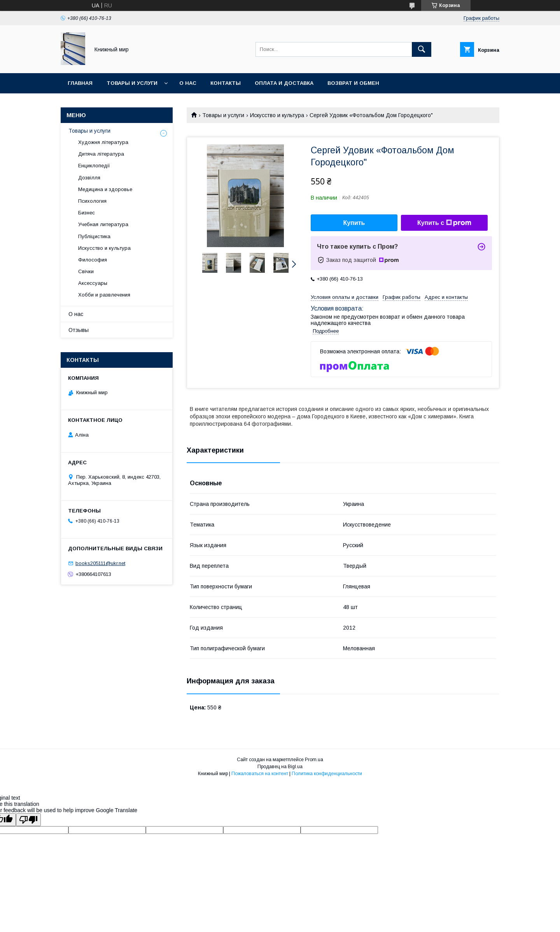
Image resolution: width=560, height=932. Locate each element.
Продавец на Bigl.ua (280, 767)
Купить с (444, 223)
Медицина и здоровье (105, 189)
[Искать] (422, 49)
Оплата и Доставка (284, 83)
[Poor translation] (28, 820)
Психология (92, 201)
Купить (354, 223)
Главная (80, 83)
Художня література (103, 142)
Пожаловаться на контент (260, 774)
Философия (93, 260)
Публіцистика (94, 236)
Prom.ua (314, 760)
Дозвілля (89, 178)
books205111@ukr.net (100, 563)
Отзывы (79, 330)
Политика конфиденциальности (327, 774)
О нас (188, 83)
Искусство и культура (277, 115)
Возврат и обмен (353, 83)
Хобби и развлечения (104, 295)
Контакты (226, 83)
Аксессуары (93, 283)
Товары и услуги (132, 83)
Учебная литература (103, 224)
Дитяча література (101, 154)
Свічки (86, 271)
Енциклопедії (94, 166)
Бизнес (87, 213)
